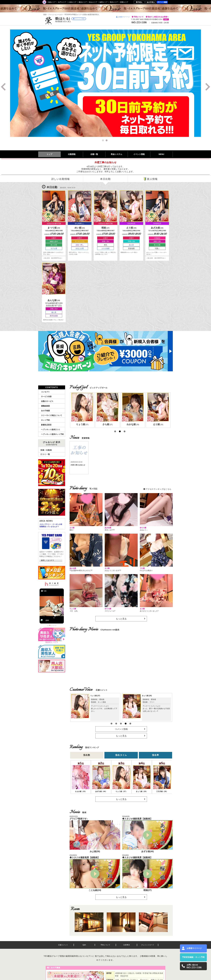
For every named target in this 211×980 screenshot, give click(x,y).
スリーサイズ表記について (52, 415)
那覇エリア (124, 2)
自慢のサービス (47, 401)
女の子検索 (45, 411)
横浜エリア (83, 2)
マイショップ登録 (79, 19)
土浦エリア (72, 2)
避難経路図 (45, 406)
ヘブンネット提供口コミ (51, 430)
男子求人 (139, 2)
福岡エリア (103, 2)
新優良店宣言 (46, 425)
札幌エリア (52, 2)
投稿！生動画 (46, 450)
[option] (105, 83)
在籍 (94, 154)
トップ (49, 154)
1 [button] (103, 141)
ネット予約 (45, 420)
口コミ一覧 (45, 454)
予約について (139, 17)
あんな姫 (95, 696)
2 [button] (107, 141)
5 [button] (130, 724)
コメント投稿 (121, 729)
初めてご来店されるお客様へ (158, 17)
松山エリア (93, 2)
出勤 (72, 154)
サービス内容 (46, 397)
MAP (166, 19)
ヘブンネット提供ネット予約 (52, 434)
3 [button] (124, 431)
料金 (117, 154)
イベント (139, 154)
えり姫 (146, 696)
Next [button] (207, 87)
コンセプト (45, 392)
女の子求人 (151, 2)
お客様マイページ (123, 17)
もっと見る (121, 619)
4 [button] (126, 724)
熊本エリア (114, 2)
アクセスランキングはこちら (159, 489)
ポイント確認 (162, 2)
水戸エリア (62, 2)
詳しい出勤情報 (61, 179)
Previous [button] (4, 87)
